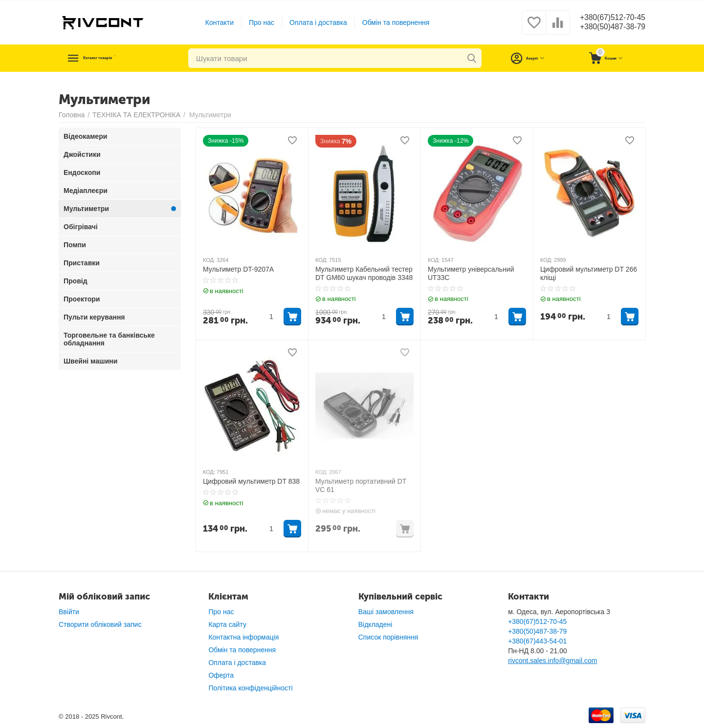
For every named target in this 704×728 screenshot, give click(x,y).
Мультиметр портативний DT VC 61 (361, 485)
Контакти (214, 22)
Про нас (257, 22)
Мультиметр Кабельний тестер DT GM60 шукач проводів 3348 (364, 273)
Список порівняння (388, 637)
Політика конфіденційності (250, 688)
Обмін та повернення (391, 22)
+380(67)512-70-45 (607, 18)
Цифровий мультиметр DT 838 (251, 481)
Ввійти (69, 612)
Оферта (221, 675)
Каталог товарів (118, 58)
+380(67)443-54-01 (537, 641)
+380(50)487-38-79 (607, 27)
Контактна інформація (243, 637)
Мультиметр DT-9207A (238, 269)
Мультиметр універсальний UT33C (471, 273)
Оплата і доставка (313, 22)
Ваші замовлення (386, 612)
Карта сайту (227, 624)
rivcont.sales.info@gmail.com (552, 661)
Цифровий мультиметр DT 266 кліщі (589, 273)
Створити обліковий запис (100, 624)
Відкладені (375, 624)
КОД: (209, 260)
